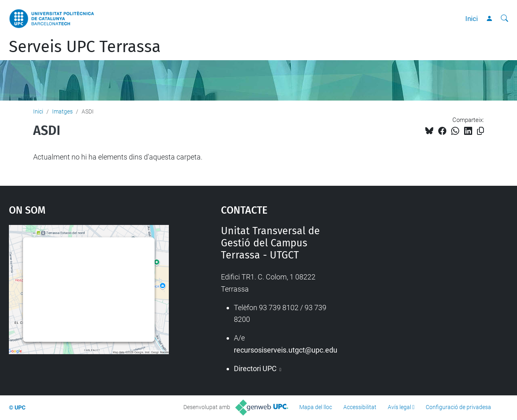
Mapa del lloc (316, 407)
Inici (472, 19)
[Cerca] (504, 19)
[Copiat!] (480, 131)
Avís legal (399, 407)
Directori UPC (256, 369)
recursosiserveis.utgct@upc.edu (286, 350)
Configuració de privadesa (458, 407)
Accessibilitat (360, 407)
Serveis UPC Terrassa (85, 47)
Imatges (62, 111)
